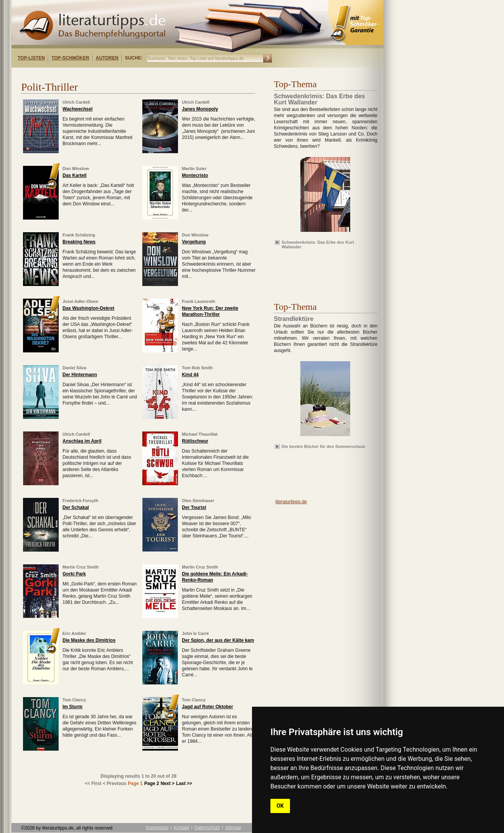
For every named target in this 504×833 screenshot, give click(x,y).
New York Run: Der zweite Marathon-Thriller (210, 311)
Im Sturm (72, 707)
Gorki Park (74, 574)
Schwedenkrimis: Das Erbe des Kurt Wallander (318, 244)
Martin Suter (194, 169)
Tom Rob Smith (197, 368)
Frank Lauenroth (198, 301)
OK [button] (280, 806)
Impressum (157, 828)
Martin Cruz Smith (81, 567)
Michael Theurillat (200, 434)
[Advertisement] (110, 74)
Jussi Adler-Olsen (80, 301)
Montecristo (195, 175)
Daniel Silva (74, 368)
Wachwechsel (77, 109)
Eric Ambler (74, 633)
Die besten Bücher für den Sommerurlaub (323, 446)
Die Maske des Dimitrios (89, 640)
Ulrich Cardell (76, 102)
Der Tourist (194, 507)
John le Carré (195, 633)
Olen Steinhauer (198, 501)
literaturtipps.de (291, 502)
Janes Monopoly (200, 109)
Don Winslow (76, 169)
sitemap (233, 828)
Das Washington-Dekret (88, 308)
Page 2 (152, 783)
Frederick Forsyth (80, 501)
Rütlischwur (195, 441)
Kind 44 (190, 375)
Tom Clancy (74, 700)
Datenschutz (207, 828)
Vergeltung (194, 242)
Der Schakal (76, 507)
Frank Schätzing (79, 235)
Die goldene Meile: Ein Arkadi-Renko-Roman (215, 577)
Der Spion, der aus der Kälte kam (218, 640)
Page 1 (135, 783)
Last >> (184, 783)
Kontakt (182, 828)
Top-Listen (31, 58)
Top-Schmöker (70, 58)
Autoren (107, 58)
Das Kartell (75, 175)
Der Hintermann (80, 375)
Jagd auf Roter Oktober (207, 707)
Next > (168, 783)
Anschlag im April (82, 441)
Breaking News (79, 242)
